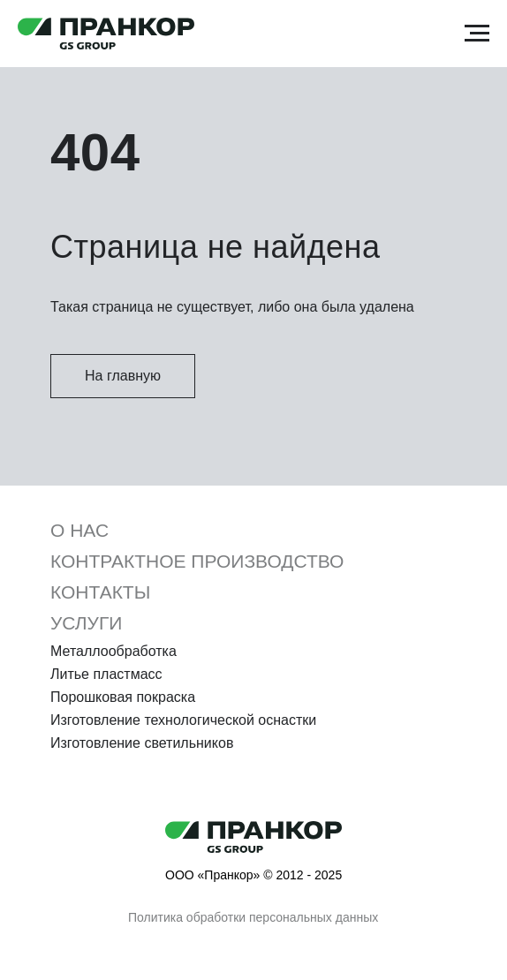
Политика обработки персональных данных (253, 917)
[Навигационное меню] (477, 34)
